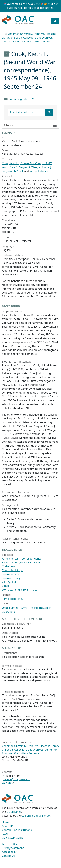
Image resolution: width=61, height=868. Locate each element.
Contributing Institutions (17, 830)
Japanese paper (11, 574)
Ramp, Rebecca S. (40, 171)
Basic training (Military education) (22, 563)
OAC (18, 20)
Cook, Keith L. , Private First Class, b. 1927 (27, 163)
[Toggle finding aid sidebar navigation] (30, 125)
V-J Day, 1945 (10, 582)
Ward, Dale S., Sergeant (16, 167)
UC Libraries (14, 812)
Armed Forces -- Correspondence (22, 559)
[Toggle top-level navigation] (46, 21)
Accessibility (9, 852)
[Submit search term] (49, 112)
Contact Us (8, 856)
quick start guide (17, 8)
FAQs (5, 834)
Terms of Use (10, 844)
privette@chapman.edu (16, 779)
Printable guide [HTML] (23, 99)
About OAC (9, 826)
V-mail (6, 586)
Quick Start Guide (13, 838)
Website (7, 783)
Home (6, 822)
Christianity (9, 566)
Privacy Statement (13, 848)
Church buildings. (13, 570)
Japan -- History (11, 578)
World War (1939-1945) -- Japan (21, 590)
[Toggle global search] (55, 21)
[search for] (26, 112)
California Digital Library (36, 816)
